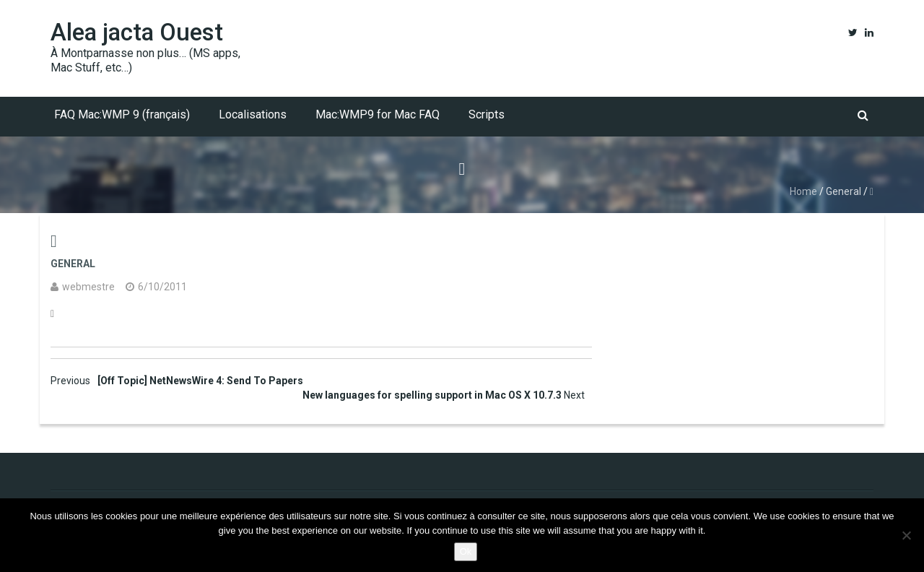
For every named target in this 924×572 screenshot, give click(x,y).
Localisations (253, 114)
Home (803, 191)
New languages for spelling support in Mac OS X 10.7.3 (444, 395)
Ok (466, 551)
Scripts (487, 114)
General (844, 191)
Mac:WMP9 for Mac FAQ (378, 114)
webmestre (88, 287)
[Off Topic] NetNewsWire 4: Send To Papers (177, 381)
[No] (906, 535)
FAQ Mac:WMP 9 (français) (122, 114)
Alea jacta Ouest (137, 32)
